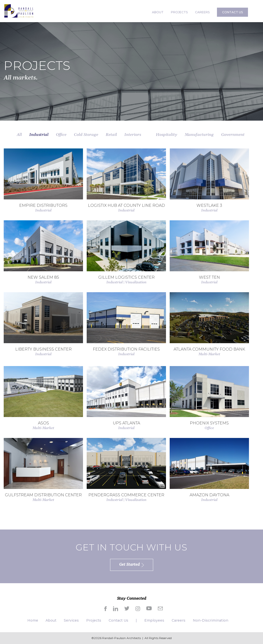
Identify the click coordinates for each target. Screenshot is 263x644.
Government (233, 135)
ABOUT (158, 12)
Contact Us (118, 620)
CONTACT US (232, 12)
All (19, 135)
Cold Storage (86, 135)
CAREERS (202, 12)
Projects (94, 620)
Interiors (133, 135)
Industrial (39, 135)
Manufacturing (199, 135)
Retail (111, 135)
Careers (179, 620)
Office (61, 135)
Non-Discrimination (211, 620)
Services (71, 620)
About (51, 620)
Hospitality (167, 135)
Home (33, 620)
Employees (154, 620)
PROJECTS (179, 12)
